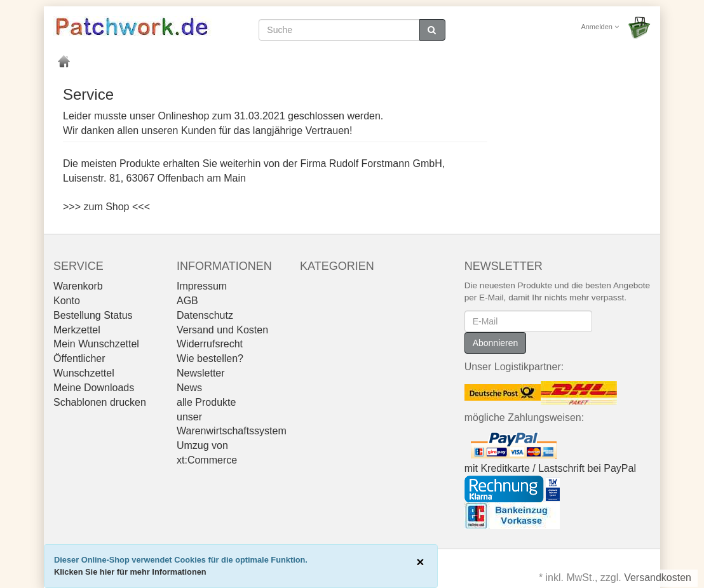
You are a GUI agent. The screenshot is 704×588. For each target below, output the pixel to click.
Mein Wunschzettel (96, 344)
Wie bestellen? (210, 358)
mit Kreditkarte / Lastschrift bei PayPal (550, 468)
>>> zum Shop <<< (106, 207)
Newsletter (201, 373)
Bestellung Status (93, 315)
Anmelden (600, 27)
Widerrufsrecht (210, 344)
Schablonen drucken (100, 402)
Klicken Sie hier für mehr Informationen (130, 572)
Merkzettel (77, 330)
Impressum (202, 286)
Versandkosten (658, 578)
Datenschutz (205, 315)
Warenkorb (78, 286)
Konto (67, 301)
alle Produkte (206, 402)
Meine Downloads (94, 388)
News (189, 388)
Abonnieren (496, 343)
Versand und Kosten (222, 330)
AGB (187, 301)
